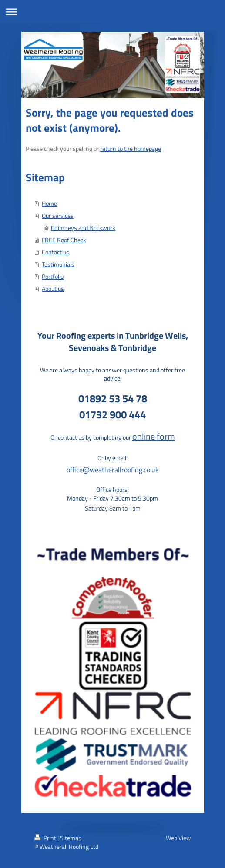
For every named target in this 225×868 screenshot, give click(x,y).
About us (53, 289)
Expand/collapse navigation (112, 12)
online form (154, 436)
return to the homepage (131, 149)
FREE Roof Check (64, 240)
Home (49, 203)
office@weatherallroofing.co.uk (113, 470)
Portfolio (53, 276)
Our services (58, 215)
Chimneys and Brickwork (83, 228)
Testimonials (58, 264)
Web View (178, 838)
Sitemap (71, 838)
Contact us (55, 252)
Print (46, 838)
